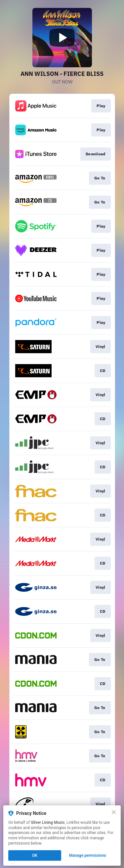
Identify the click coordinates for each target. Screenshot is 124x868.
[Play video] (62, 38)
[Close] (114, 812)
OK (35, 855)
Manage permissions (88, 855)
